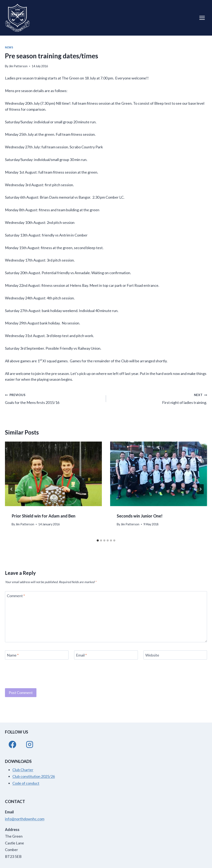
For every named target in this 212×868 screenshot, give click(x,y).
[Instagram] (30, 744)
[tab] (98, 540)
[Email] (106, 655)
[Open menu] (202, 18)
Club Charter (23, 770)
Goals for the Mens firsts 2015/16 (54, 398)
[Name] (37, 655)
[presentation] (53, 474)
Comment (16, 596)
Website (152, 655)
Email (81, 655)
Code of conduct (26, 783)
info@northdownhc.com (25, 819)
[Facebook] (12, 744)
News (9, 47)
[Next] (200, 489)
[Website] (175, 655)
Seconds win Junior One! (140, 516)
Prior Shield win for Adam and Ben (43, 516)
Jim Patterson (18, 66)
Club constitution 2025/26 (34, 776)
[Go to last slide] (12, 489)
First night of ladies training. (158, 398)
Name (13, 655)
